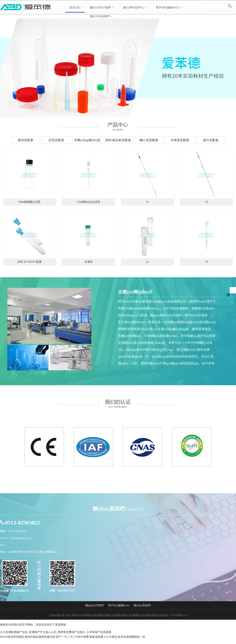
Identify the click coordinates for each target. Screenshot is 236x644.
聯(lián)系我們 (101, 16)
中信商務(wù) (179, 615)
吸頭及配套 (26, 140)
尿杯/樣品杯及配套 (118, 140)
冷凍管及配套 (180, 140)
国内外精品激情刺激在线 (40, 637)
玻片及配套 (211, 140)
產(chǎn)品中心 (135, 8)
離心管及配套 (149, 140)
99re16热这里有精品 (12, 637)
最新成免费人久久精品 (103, 637)
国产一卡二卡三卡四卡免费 (72, 637)
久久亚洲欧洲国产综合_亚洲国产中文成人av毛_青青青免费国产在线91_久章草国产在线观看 (56, 632)
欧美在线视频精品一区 (132, 637)
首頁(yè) (75, 8)
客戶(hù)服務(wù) (169, 8)
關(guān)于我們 (102, 8)
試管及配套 (56, 140)
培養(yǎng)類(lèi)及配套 (87, 141)
